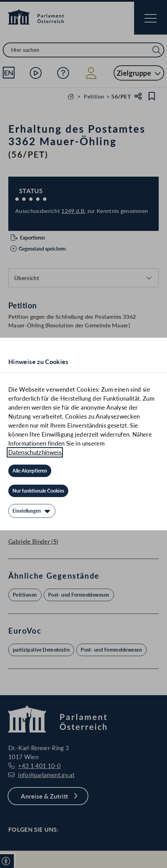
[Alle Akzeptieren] (30, 471)
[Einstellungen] (32, 511)
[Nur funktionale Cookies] (38, 491)
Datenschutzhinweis (35, 452)
